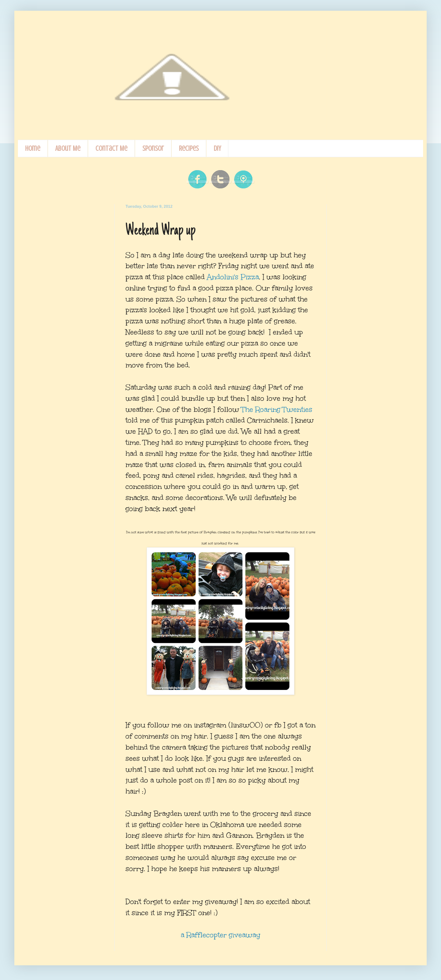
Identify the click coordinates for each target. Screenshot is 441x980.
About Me (68, 148)
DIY (217, 148)
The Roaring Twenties (277, 409)
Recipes (189, 148)
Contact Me (111, 148)
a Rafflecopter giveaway (220, 935)
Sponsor (153, 148)
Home (33, 148)
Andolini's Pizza (233, 277)
